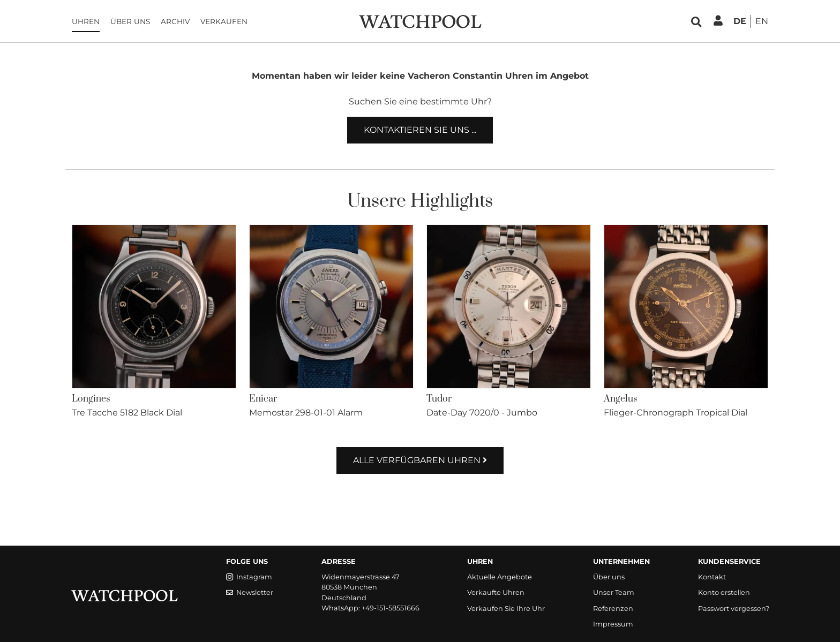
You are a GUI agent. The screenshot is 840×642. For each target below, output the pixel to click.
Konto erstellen (724, 592)
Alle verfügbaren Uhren (420, 460)
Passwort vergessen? (734, 609)
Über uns (130, 21)
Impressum (613, 624)
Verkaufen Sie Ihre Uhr (506, 609)
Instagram (249, 577)
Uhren (86, 21)
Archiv (175, 21)
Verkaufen (224, 21)
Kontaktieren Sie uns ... (420, 130)
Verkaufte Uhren (496, 592)
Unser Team (614, 592)
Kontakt (712, 577)
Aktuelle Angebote (500, 577)
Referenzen (613, 609)
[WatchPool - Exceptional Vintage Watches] (420, 21)
